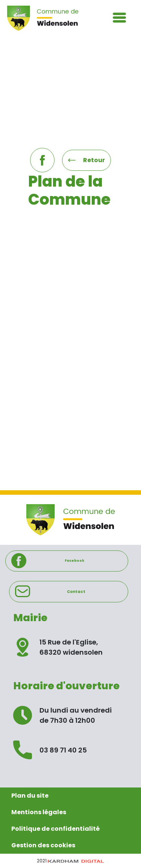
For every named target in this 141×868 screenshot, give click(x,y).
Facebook (48, 561)
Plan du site (30, 796)
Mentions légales (39, 812)
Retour (86, 160)
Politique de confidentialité (55, 829)
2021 (70, 861)
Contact (50, 591)
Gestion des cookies (43, 845)
